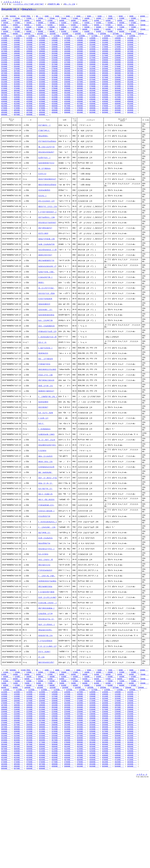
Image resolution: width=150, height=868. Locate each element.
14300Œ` (6, 44)
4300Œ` (89, 24)
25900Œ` (81, 68)
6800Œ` (89, 28)
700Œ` (112, 17)
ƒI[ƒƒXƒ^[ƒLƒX (47, 490)
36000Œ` (107, 88)
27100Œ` (94, 70)
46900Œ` (94, 112)
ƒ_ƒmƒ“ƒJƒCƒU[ (45, 386)
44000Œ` (6, 107)
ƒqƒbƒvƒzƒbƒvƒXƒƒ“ (47, 293)
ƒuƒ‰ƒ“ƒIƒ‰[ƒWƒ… (46, 299)
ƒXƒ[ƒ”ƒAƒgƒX (45, 398)
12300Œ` (31, 40)
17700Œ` (18, 51)
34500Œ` (56, 86)
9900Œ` (17, 35)
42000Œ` (31, 102)
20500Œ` (94, 56)
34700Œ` (81, 86)
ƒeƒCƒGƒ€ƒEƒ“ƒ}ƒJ (46, 176)
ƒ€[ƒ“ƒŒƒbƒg (44, 182)
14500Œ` (31, 44)
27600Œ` (18, 72)
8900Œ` (42, 33)
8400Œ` (133, 31)
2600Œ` (40, 21)
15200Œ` (119, 44)
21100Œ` (31, 58)
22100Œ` (18, 61)
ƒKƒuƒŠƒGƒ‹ (43, 145)
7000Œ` (112, 28)
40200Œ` (81, 98)
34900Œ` (107, 86)
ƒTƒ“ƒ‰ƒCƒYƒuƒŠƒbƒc (47, 151)
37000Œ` (94, 91)
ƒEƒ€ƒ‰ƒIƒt (43, 392)
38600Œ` (18, 95)
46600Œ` (56, 112)
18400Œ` (107, 51)
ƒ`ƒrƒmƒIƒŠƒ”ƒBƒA (46, 663)
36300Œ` (6, 91)
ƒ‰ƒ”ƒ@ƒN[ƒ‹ (44, 595)
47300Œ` (6, 114)
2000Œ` (112, 19)
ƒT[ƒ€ (41, 737)
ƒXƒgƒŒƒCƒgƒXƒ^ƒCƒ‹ (47, 497)
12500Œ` (56, 40)
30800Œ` (6, 79)
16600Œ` (18, 49)
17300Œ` (107, 49)
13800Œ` (81, 42)
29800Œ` (18, 77)
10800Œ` (130, 35)
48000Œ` (94, 114)
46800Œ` (81, 112)
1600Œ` (65, 19)
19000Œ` (44, 54)
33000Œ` (6, 84)
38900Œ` (56, 95)
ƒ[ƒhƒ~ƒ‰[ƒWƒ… (47, 645)
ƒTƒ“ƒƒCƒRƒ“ (44, 731)
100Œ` (48, 17)
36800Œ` (69, 91)
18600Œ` (132, 51)
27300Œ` (119, 70)
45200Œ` (18, 109)
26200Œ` (119, 68)
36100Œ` (119, 88)
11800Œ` (109, 38)
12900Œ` (107, 40)
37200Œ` (119, 91)
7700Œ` (52, 31)
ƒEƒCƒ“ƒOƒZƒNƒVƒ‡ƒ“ (47, 194)
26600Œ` (31, 70)
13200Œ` (6, 42)
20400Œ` (81, 56)
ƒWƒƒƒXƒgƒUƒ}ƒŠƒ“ (46, 744)
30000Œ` (44, 77)
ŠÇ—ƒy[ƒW (70, 5)
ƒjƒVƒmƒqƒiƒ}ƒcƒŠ (46, 521)
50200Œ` (94, 119)
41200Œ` (69, 100)
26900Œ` (69, 70)
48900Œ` (69, 116)
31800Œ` (132, 79)
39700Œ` (18, 98)
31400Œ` (81, 79)
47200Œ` (132, 112)
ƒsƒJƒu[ (42, 213)
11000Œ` (8, 38)
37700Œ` (44, 93)
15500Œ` (18, 47)
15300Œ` (132, 44)
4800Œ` (5, 26)
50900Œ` (44, 121)
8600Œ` (7, 33)
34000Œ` (132, 84)
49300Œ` (119, 116)
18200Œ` (81, 51)
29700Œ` (6, 77)
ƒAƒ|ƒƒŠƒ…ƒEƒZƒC (46, 558)
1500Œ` (54, 19)
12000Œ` (134, 38)
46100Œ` (132, 109)
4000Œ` (54, 24)
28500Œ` (132, 72)
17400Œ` (119, 49)
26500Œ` (18, 70)
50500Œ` (132, 119)
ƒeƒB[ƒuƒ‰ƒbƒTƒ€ (46, 268)
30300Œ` (81, 77)
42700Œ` (119, 102)
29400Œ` (107, 75)
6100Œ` (7, 28)
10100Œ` (42, 35)
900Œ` (133, 17)
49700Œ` (31, 119)
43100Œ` (31, 105)
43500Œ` (81, 105)
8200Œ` (110, 31)
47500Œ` (31, 114)
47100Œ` (119, 112)
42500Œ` (94, 102)
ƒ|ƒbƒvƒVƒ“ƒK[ (45, 305)
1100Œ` (7, 19)
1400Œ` (42, 19)
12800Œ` (94, 40)
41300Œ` (81, 100)
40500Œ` (119, 98)
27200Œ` (107, 70)
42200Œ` (56, 102)
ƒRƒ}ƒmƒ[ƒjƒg (44, 632)
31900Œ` (6, 82)
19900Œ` (18, 56)
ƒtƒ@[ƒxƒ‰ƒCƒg (45, 602)
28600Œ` (6, 75)
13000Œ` (119, 40)
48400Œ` (6, 116)
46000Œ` (119, 109)
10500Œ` (92, 35)
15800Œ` (56, 47)
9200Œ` (77, 33)
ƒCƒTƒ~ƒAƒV (43, 256)
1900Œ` (100, 19)
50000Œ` (69, 119)
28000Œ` (69, 72)
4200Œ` (77, 24)
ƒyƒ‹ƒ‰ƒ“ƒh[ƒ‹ (45, 546)
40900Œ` (31, 100)
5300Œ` (63, 26)
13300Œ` (18, 42)
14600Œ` (44, 44)
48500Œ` (18, 116)
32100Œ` (31, 82)
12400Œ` (44, 40)
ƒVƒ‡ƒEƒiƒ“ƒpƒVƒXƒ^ (47, 244)
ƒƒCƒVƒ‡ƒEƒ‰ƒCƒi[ (47, 583)
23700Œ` (81, 63)
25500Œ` (31, 68)
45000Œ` (132, 107)
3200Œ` (110, 21)
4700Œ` (135, 24)
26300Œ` (132, 68)
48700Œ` (44, 116)
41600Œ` (119, 100)
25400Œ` (18, 68)
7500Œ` (28, 31)
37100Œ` (107, 91)
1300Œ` (31, 19)
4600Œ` (123, 24)
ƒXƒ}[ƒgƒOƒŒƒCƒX (46, 361)
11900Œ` (121, 38)
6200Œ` (19, 28)
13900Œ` (94, 42)
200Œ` (59, 17)
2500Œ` (28, 21)
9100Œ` (65, 33)
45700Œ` (81, 109)
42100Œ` (44, 102)
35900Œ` (94, 88)
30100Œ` (56, 77)
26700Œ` (44, 70)
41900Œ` (18, 102)
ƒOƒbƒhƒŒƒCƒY (44, 336)
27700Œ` (31, 72)
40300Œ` (94, 98)
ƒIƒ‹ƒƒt (42, 379)
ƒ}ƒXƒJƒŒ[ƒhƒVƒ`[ (47, 676)
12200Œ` (18, 40)
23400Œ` (44, 63)
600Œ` (101, 17)
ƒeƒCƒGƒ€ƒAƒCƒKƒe (46, 348)
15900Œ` (69, 47)
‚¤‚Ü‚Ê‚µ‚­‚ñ (142, 863)
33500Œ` (69, 84)
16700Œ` (31, 49)
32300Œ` (56, 82)
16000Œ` (81, 47)
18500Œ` (119, 51)
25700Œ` (56, 68)
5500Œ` (87, 26)
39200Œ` (94, 95)
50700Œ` (18, 121)
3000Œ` (87, 21)
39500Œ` (132, 95)
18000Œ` (56, 51)
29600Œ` (132, 75)
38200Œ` (107, 93)
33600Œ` (81, 84)
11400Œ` (58, 38)
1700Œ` (77, 19)
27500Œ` (6, 72)
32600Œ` (94, 82)
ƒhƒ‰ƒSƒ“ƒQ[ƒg (45, 713)
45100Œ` (6, 109)
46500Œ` (44, 112)
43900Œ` (132, 105)
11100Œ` (21, 38)
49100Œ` (94, 116)
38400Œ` (132, 93)
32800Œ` (119, 82)
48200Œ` (119, 114)
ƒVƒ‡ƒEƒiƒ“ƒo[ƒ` (46, 694)
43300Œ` (56, 105)
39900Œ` (44, 98)
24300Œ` (18, 65)
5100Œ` (40, 26)
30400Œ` (94, 77)
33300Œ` (44, 84)
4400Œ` (100, 24)
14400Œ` (18, 44)
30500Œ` (107, 77)
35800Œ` (81, 88)
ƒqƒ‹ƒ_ (41, 472)
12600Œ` (69, 40)
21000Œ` (18, 58)
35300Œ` (18, 88)
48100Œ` (107, 114)
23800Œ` (94, 63)
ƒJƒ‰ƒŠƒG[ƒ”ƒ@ (45, 688)
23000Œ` (132, 61)
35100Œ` (132, 86)
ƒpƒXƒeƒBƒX (43, 447)
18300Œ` (94, 51)
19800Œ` (6, 56)
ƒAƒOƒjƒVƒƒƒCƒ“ (45, 281)
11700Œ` (96, 38)
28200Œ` (94, 72)
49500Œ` (6, 119)
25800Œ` (69, 68)
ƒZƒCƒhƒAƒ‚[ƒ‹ (45, 342)
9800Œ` (5, 35)
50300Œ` (107, 119)
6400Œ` (42, 28)
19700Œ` (132, 54)
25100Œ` (119, 65)
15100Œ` (107, 44)
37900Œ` (69, 93)
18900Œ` (31, 54)
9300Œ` (89, 33)
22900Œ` (119, 61)
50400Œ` (119, 119)
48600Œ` (31, 116)
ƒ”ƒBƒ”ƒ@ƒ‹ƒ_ (44, 139)
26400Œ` (6, 70)
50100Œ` (81, 119)
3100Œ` (98, 21)
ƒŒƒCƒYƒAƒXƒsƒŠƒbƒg (47, 200)
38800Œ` (44, 95)
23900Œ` (107, 63)
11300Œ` (46, 38)
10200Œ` (54, 35)
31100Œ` (44, 79)
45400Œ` (44, 109)
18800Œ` (18, 54)
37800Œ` (56, 93)
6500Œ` (54, 28)
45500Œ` (56, 109)
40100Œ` (69, 98)
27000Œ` (81, 70)
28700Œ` (18, 75)
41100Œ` (56, 100)
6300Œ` (31, 28)
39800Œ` (31, 98)
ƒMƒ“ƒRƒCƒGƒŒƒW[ (46, 682)
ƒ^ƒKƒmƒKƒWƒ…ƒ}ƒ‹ (46, 565)
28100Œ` (81, 72)
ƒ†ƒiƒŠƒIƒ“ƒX (44, 577)
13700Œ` (69, 42)
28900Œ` (44, 75)
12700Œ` (81, 40)
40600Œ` (132, 98)
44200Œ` (31, 107)
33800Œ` (107, 84)
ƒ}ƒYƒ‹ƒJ (42, 188)
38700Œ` (31, 95)
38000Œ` (81, 93)
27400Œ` (132, 70)
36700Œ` (56, 91)
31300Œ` (69, 79)
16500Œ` (6, 49)
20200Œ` (56, 56)
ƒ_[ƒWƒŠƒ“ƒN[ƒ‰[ (48, 441)
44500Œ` (69, 107)
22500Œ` (69, 61)
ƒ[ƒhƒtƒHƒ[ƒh (47, 589)
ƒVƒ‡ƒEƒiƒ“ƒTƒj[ (46, 614)
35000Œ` (119, 86)
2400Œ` (17, 21)
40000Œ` (56, 98)
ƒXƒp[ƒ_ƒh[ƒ (46, 540)
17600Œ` (6, 51)
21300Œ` (56, 58)
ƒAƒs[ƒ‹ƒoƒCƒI (45, 509)
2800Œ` (63, 21)
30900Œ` (18, 79)
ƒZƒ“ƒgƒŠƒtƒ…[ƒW (46, 237)
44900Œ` (119, 107)
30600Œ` (119, 77)
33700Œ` (94, 84)
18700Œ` (6, 54)
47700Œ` (56, 114)
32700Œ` (107, 82)
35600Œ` (56, 88)
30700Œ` (132, 77)
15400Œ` (6, 47)
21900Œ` (132, 58)
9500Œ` (112, 33)
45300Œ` (31, 109)
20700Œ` (119, 56)
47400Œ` (18, 114)
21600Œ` (94, 58)
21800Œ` (119, 58)
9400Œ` (100, 33)
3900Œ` (42, 24)
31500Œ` (94, 79)
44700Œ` (94, 107)
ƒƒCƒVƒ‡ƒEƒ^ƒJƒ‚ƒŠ (47, 373)
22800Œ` (107, 61)
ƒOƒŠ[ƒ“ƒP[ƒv (45, 429)
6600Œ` (65, 28)
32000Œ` (18, 82)
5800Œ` (121, 26)
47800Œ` (69, 114)
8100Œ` (98, 31)
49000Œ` (81, 116)
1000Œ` (144, 17)
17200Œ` (94, 49)
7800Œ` (63, 31)
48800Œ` (56, 116)
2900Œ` (75, 21)
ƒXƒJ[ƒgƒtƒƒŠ (45, 626)
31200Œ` (56, 79)
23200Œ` (18, 63)
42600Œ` (107, 102)
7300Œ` (5, 31)
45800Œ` (94, 109)
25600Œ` (44, 68)
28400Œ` (119, 72)
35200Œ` (6, 88)
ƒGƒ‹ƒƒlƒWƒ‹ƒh (45, 552)
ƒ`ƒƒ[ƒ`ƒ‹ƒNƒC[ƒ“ (47, 725)
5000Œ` (28, 26)
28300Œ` (107, 72)
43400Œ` (69, 105)
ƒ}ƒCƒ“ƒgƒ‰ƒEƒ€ (45, 330)
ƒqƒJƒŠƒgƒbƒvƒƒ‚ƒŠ (47, 274)
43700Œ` (107, 105)
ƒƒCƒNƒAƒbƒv (44, 478)
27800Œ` (44, 72)
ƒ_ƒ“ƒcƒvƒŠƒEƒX (45, 719)
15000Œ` (94, 44)
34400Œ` (44, 86)
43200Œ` (44, 105)
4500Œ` (112, 24)
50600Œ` (6, 121)
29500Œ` (119, 75)
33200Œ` (31, 84)
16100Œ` (94, 47)
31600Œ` (107, 79)
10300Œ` (67, 35)
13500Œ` (44, 42)
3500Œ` (145, 21)
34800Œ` (94, 86)
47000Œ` (107, 112)
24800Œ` (81, 65)
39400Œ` (119, 95)
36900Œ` (81, 91)
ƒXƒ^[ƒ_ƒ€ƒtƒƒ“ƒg (47, 534)
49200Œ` (107, 116)
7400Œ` (17, 31)
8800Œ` (31, 33)
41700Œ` (132, 100)
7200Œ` (135, 28)
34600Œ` (69, 86)
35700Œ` (69, 88)
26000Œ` (94, 68)
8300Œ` (121, 31)
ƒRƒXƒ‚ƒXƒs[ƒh (45, 515)
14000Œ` (107, 42)
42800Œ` (132, 102)
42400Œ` (81, 102)
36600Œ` (44, 91)
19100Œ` (56, 54)
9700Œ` (135, 33)
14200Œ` (132, 42)
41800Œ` (6, 102)
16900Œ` (56, 49)
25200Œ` (132, 65)
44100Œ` (18, 107)
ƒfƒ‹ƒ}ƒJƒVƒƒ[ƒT (46, 219)
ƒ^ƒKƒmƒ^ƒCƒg (44, 404)
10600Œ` (105, 35)
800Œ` (122, 17)
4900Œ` (17, 26)
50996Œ (13, 17)
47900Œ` (81, 114)
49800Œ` (44, 119)
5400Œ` (75, 26)
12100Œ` (6, 40)
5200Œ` (52, 26)
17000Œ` (69, 49)
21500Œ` (81, 58)
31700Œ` (119, 79)
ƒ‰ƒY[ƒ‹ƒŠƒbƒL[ (46, 700)
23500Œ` (56, 63)
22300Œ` (44, 61)
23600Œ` (69, 63)
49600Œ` (18, 119)
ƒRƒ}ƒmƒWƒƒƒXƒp (45, 657)
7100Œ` (123, 28)
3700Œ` (19, 24)
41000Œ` (44, 100)
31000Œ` (31, 79)
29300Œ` (94, 75)
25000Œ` (107, 65)
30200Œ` (69, 77)
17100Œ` (81, 49)
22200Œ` (31, 61)
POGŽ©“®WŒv (54, 5)
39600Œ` (6, 98)
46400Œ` (31, 112)
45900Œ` (107, 109)
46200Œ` (6, 112)
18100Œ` (69, 51)
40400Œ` (107, 98)
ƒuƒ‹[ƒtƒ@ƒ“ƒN (45, 355)
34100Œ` (6, 86)
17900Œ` (44, 51)
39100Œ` (81, 95)
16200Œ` (107, 47)
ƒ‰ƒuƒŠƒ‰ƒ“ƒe (44, 608)
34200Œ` (18, 86)
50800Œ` (31, 121)
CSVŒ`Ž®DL (26, 17)
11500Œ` (71, 38)
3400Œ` (133, 21)
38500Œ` (6, 95)
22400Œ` (56, 61)
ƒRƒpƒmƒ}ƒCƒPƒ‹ (45, 706)
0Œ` (39, 17)
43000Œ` (18, 105)
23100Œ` (6, 63)
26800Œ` (56, 70)
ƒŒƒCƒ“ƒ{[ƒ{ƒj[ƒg (47, 225)
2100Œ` (123, 19)
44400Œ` (56, 107)
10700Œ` (117, 35)
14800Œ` (69, 44)
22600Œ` (81, 61)
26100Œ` (107, 68)
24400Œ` (31, 65)
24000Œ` (119, 63)
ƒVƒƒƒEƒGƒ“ (43, 453)
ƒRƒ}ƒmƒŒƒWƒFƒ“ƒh (46, 287)
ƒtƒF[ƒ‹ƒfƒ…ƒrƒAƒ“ (47, 669)
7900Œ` (75, 31)
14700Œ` (56, 44)
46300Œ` (18, 112)
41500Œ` (107, 100)
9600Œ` (123, 33)
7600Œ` (40, 31)
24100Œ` (132, 63)
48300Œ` (132, 114)
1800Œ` (89, 19)
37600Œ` (31, 93)
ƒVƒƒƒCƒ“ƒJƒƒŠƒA (46, 324)
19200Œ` (69, 54)
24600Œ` (56, 65)
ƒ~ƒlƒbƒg (42, 503)
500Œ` (91, 17)
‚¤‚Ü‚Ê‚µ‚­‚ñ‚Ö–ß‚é (12, 2)
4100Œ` (65, 24)
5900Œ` (133, 26)
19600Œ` (119, 54)
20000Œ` (31, 56)
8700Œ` (19, 33)
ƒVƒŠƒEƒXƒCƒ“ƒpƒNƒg (47, 651)
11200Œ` (33, 38)
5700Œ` (110, 26)
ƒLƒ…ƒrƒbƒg (43, 620)
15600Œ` (31, 47)
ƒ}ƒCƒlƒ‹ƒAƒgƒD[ (46, 571)
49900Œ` (56, 119)
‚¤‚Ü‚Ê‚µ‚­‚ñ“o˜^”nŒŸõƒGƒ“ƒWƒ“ (29, 5)
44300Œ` (44, 107)
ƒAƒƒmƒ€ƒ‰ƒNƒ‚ (45, 527)
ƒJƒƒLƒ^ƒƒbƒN (45, 460)
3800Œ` (31, 24)
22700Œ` (94, 61)
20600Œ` (107, 56)
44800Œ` (107, 107)
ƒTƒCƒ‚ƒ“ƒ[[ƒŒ (45, 416)
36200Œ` (132, 88)
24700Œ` (69, 65)
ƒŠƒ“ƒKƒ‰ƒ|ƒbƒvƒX (46, 423)
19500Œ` (107, 54)
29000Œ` (56, 75)
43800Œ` (119, 105)
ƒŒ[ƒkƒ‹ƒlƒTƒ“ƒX (46, 157)
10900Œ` (143, 35)
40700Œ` (6, 100)
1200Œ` (19, 19)
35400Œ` (31, 88)
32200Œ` (44, 82)
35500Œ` (44, 88)
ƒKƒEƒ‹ (41, 311)
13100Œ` (132, 40)
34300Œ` (31, 86)
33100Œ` (18, 84)
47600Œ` (44, 114)
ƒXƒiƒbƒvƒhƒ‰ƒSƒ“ (46, 163)
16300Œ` (119, 47)
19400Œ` (94, 54)
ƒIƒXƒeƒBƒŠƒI (44, 207)
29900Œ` (31, 77)
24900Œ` (94, 65)
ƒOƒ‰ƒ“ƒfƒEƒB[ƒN (46, 262)
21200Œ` (44, 58)
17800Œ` (31, 51)
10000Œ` (29, 35)
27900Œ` (56, 72)
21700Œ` (107, 58)
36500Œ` (31, 91)
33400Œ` (56, 84)
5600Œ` (98, 26)
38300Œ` (119, 93)
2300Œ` (5, 21)
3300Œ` (121, 21)
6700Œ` (77, 28)
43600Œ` (94, 105)
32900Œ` (132, 82)
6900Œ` (100, 28)
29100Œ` (69, 75)
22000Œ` (6, 61)
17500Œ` (132, 49)
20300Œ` (69, 56)
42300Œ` (69, 102)
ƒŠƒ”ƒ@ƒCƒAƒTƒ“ (45, 250)
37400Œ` (6, 93)
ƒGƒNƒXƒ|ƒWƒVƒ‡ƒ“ (46, 435)
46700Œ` (69, 112)
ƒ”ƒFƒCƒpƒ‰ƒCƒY (45, 639)
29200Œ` (81, 75)
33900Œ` (119, 84)
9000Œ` (54, 33)
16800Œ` (44, 49)
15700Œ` (44, 47)
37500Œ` (18, 93)
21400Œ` (69, 58)
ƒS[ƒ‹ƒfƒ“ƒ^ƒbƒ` (46, 318)
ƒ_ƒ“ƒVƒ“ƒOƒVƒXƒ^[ (47, 231)
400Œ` (80, 17)
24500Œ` (44, 65)
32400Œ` (69, 82)
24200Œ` (6, 65)
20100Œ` (44, 56)
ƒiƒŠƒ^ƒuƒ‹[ (44, 169)
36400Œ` (18, 91)
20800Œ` (132, 56)
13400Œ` (31, 42)
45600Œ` (69, 109)
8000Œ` (87, 31)
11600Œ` (84, 38)
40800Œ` (18, 100)
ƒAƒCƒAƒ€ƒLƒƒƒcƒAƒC (47, 410)
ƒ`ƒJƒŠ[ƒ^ (43, 466)
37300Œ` (132, 91)
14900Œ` (81, 44)
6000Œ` (145, 26)
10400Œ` (80, 35)
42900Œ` (6, 105)
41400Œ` (94, 100)
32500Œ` (81, 82)
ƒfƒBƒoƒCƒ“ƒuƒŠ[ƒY (47, 367)
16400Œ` (132, 47)
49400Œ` (132, 116)
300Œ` (69, 17)
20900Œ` (6, 58)
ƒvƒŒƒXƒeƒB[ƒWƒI (46, 484)
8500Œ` (145, 31)
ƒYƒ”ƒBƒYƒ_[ (44, 132)
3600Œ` (7, 24)
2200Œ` (135, 19)
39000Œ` (69, 95)
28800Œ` (31, 75)
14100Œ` (119, 42)
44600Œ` (81, 107)
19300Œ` (81, 54)
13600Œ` (56, 42)
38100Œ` (94, 93)
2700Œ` (52, 21)
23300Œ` (31, 63)
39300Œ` (107, 95)
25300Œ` (6, 68)
